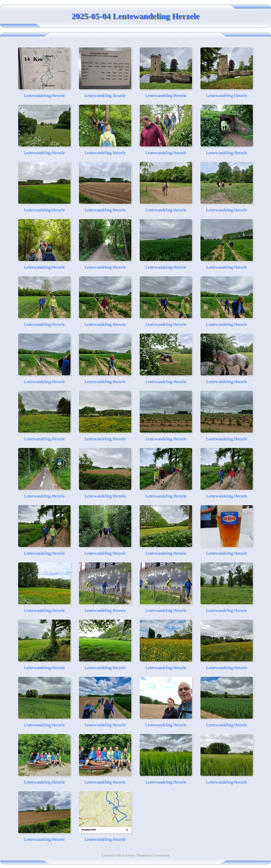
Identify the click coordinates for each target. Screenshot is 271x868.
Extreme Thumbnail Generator (146, 855)
